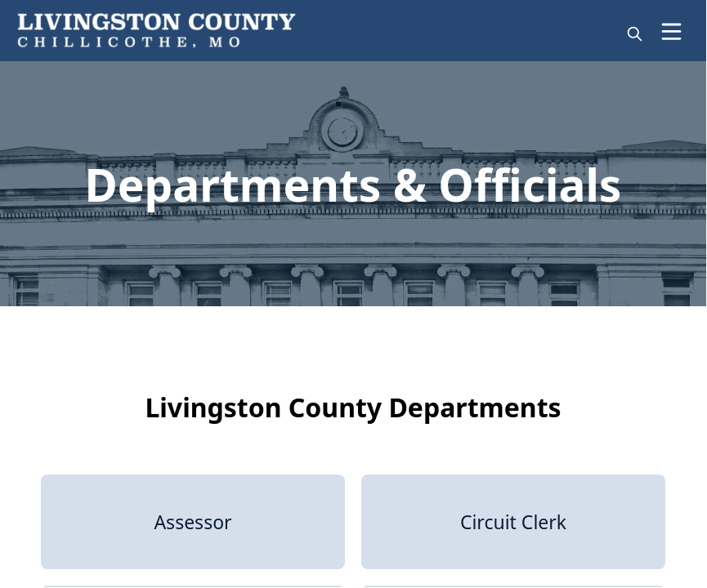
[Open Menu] (671, 31)
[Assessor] (193, 522)
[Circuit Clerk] (513, 522)
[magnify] (635, 34)
